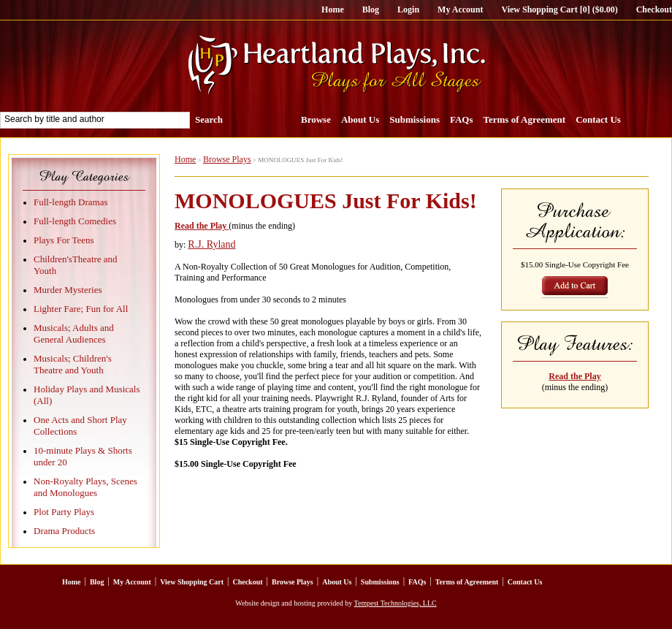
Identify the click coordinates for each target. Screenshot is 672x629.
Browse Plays (227, 159)
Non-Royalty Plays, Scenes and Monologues (85, 487)
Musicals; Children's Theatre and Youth (73, 364)
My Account (460, 9)
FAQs (462, 119)
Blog (371, 9)
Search (209, 119)
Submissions (415, 119)
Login (408, 9)
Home (333, 9)
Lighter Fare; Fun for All (81, 309)
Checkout (654, 9)
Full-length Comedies (75, 221)
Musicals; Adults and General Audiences (74, 333)
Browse (316, 119)
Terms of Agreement (525, 119)
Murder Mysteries (68, 290)
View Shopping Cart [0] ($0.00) (559, 9)
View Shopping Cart (192, 582)
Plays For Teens (64, 240)
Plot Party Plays (64, 512)
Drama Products (64, 531)
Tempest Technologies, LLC (396, 603)
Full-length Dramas (70, 202)
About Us (360, 119)
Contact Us (598, 119)
